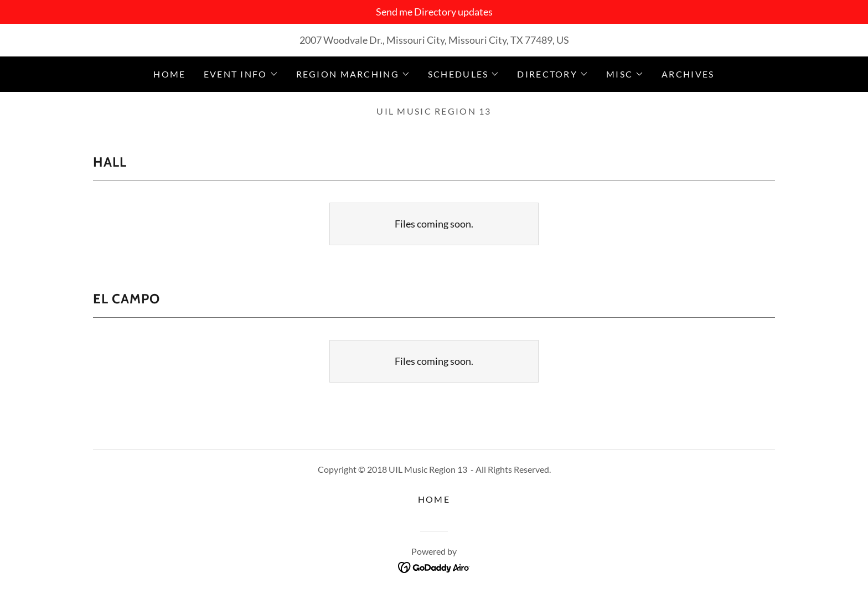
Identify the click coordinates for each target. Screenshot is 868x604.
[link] (434, 566)
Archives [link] (688, 74)
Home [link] (169, 74)
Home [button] (434, 499)
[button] (241, 74)
